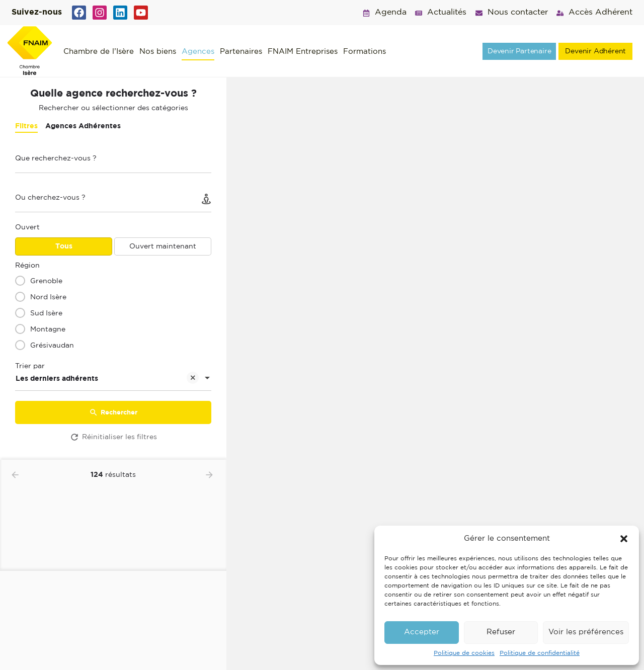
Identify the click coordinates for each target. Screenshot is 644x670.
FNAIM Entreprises (303, 52)
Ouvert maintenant (163, 246)
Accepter (422, 632)
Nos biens (158, 52)
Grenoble (46, 281)
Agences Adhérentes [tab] (83, 126)
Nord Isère (48, 297)
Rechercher (113, 412)
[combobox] (113, 379)
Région (27, 266)
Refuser (501, 632)
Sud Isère (46, 313)
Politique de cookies (464, 653)
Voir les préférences (586, 632)
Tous (64, 246)
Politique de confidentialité (540, 653)
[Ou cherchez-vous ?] (113, 200)
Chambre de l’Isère (99, 52)
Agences (198, 52)
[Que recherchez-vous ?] (113, 161)
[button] (624, 539)
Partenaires (241, 52)
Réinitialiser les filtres (113, 437)
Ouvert (27, 227)
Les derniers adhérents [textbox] (107, 380)
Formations (365, 52)
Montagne (48, 329)
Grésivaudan (52, 346)
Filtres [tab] (26, 126)
